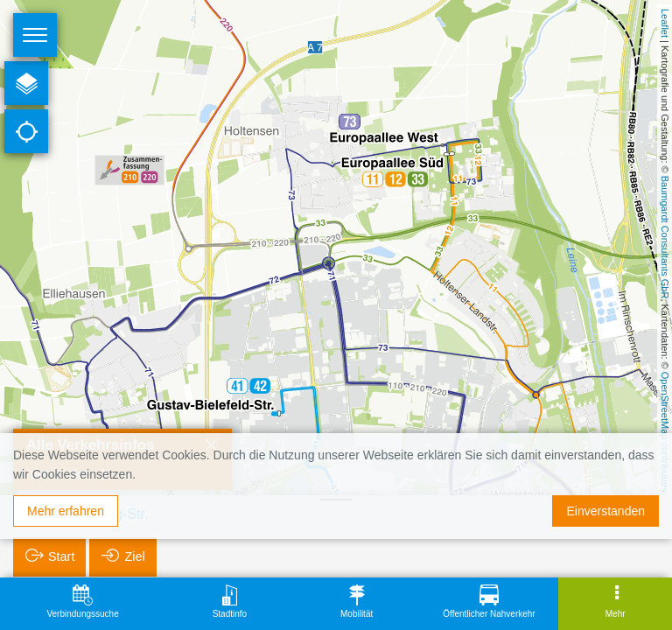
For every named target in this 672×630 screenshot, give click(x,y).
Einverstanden (605, 511)
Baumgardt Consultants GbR (665, 238)
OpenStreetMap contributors (665, 432)
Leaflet (665, 23)
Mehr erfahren (66, 511)
